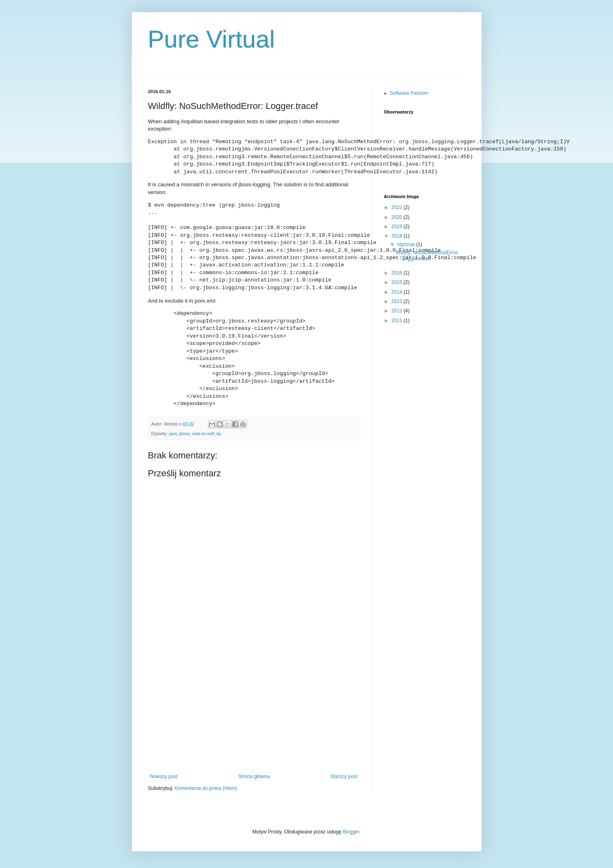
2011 (397, 321)
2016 (397, 273)
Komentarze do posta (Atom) (206, 788)
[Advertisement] (254, 713)
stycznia (407, 244)
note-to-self (203, 434)
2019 (397, 227)
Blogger (351, 832)
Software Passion (409, 93)
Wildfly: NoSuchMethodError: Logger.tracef (427, 255)
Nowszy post (164, 776)
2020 (397, 217)
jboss (184, 434)
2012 (397, 311)
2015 (397, 282)
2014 (397, 292)
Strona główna (254, 776)
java (173, 434)
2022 (397, 207)
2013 (397, 301)
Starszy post (344, 776)
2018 (397, 236)
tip (219, 434)
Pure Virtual (212, 39)
